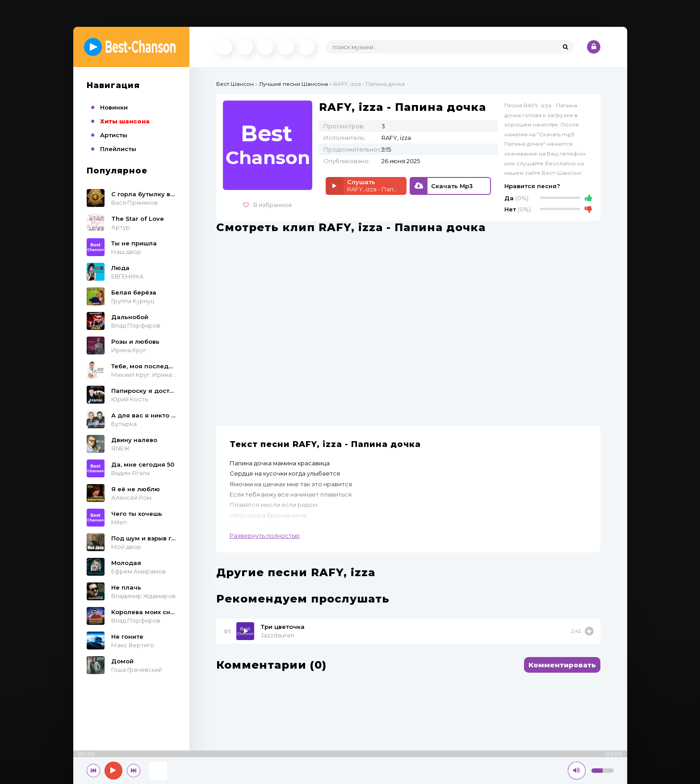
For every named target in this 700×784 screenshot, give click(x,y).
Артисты (114, 135)
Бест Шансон (235, 84)
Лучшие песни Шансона (293, 84)
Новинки (114, 107)
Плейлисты (118, 149)
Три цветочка (283, 627)
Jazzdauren (278, 635)
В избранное (268, 205)
